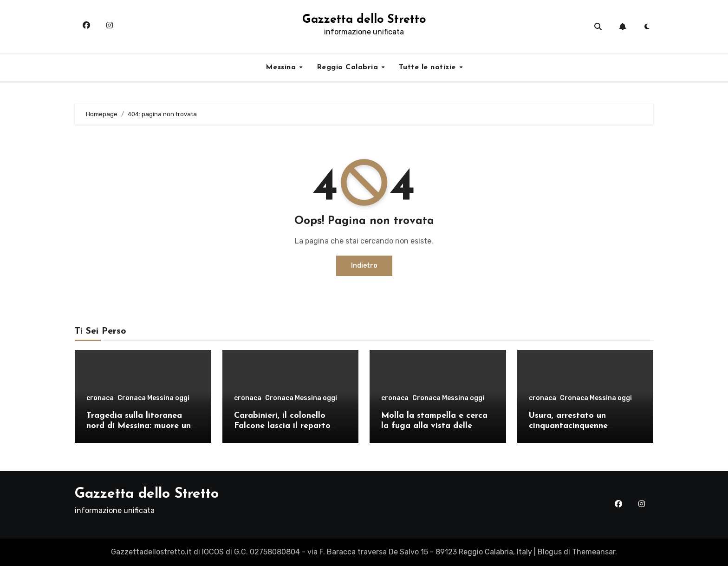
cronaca (100, 398)
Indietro (364, 266)
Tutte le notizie (429, 67)
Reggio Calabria (349, 67)
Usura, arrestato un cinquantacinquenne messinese (568, 426)
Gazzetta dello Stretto (364, 20)
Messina (282, 67)
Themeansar (594, 552)
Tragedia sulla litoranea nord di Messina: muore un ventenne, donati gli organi (141, 426)
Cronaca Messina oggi (153, 398)
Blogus (550, 552)
